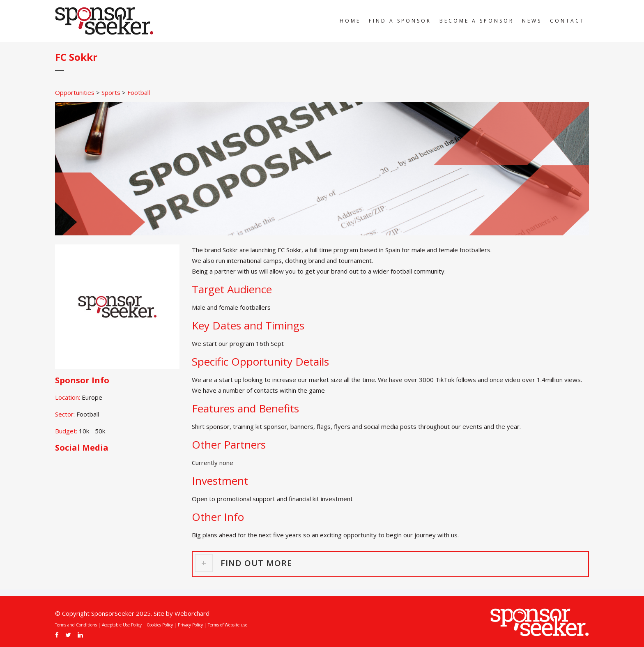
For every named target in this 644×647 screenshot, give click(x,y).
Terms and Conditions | (78, 625)
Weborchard (192, 613)
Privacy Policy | (192, 625)
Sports (111, 92)
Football (139, 92)
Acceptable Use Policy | (123, 625)
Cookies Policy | (161, 625)
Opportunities (75, 92)
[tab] (391, 563)
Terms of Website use (228, 625)
